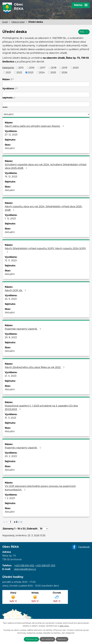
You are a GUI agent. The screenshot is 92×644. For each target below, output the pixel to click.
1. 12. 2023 (10, 219)
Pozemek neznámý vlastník (23, 329)
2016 (32, 68)
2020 (76, 68)
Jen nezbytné (47, 639)
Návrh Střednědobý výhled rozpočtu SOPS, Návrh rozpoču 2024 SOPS (45, 250)
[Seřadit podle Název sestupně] (13, 79)
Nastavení (62, 639)
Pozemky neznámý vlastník (23, 448)
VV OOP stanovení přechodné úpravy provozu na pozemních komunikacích (40, 488)
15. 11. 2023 (11, 261)
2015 (21, 68)
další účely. (64, 626)
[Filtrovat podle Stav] (46, 114)
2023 (31, 72)
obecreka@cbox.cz (25, 569)
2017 (43, 68)
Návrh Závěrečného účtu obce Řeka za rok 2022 (35, 367)
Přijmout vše (31, 639)
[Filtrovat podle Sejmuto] (46, 104)
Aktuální (10, 148)
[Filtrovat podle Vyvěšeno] (46, 95)
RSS (84, 32)
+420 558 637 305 (45, 566)
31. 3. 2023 (10, 418)
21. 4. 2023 (11, 376)
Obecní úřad (18, 22)
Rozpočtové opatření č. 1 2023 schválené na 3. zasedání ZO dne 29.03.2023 (41, 408)
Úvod (5, 22)
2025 (53, 72)
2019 (65, 68)
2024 (42, 72)
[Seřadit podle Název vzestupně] (13, 78)
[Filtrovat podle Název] (46, 84)
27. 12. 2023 (11, 135)
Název (7, 79)
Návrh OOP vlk (16, 290)
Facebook (84, 547)
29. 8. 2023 (11, 337)
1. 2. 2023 (10, 498)
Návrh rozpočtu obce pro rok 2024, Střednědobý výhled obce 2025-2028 (44, 208)
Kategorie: (8, 68)
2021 (8, 72)
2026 (64, 72)
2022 (19, 72)
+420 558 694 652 (24, 566)
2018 (54, 68)
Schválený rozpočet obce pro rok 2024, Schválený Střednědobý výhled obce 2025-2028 (46, 166)
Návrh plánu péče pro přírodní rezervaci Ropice (35, 126)
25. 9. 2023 (11, 299)
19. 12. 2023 (11, 177)
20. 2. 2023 (11, 456)
